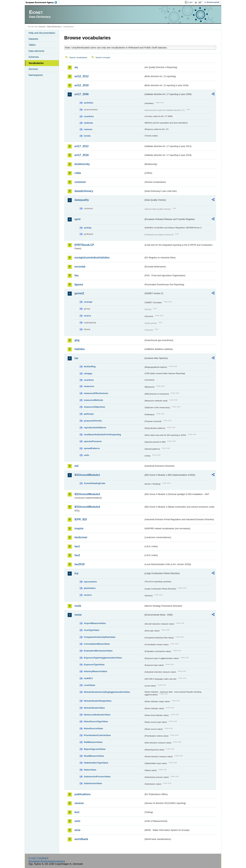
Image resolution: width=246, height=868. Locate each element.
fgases (79, 284)
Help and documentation (42, 33)
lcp (76, 573)
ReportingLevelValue (95, 749)
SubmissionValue (93, 783)
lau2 (77, 555)
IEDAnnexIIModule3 (87, 494)
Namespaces (36, 75)
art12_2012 (82, 76)
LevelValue (90, 685)
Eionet (42, 27)
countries (89, 116)
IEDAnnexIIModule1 (87, 475)
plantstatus (90, 588)
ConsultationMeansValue (97, 644)
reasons (88, 129)
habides (80, 349)
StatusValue (90, 770)
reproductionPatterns (95, 428)
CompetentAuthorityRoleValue (100, 637)
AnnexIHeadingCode (95, 483)
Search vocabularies (78, 57)
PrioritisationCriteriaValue (97, 735)
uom (77, 821)
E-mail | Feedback (38, 858)
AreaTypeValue (92, 630)
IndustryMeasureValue (95, 671)
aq (76, 67)
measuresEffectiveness (96, 393)
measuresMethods (93, 400)
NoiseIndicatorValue (94, 708)
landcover (81, 537)
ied (76, 466)
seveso (79, 803)
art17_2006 (82, 94)
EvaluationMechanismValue (98, 651)
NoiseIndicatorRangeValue (98, 701)
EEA (43, 2)
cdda (78, 173)
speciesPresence (93, 441)
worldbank (81, 839)
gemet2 (79, 293)
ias (76, 358)
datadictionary (84, 191)
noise (78, 615)
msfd (78, 606)
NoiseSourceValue (93, 728)
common (80, 182)
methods (88, 123)
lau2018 (80, 564)
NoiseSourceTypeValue (96, 721)
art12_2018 (82, 85)
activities (89, 103)
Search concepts (103, 57)
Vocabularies (36, 63)
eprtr (78, 219)
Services (33, 69)
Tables (32, 45)
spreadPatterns (92, 448)
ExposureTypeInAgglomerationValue (103, 658)
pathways (89, 414)
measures (89, 386)
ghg (77, 340)
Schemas (34, 57)
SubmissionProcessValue (97, 777)
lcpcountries (90, 582)
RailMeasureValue (93, 742)
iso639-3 (88, 678)
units (87, 455)
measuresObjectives (95, 407)
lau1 (77, 546)
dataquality (82, 200)
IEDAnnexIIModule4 (87, 507)
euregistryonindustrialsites (92, 258)
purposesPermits (93, 421)
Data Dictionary (54, 27)
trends (87, 136)
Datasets (33, 39)
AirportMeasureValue (95, 623)
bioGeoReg (90, 366)
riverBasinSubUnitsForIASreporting (102, 435)
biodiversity (82, 164)
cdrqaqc (88, 373)
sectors (88, 595)
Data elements (36, 51)
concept (88, 302)
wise (77, 830)
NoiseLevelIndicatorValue (97, 715)
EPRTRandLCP (84, 245)
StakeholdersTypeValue (96, 763)
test (77, 812)
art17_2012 (82, 146)
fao (77, 275)
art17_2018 (82, 155)
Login (190, 2)
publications (83, 794)
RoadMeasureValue (94, 756)
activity (88, 228)
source (87, 316)
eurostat (80, 267)
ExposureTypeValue (94, 665)
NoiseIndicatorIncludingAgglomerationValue (107, 692)
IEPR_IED (81, 519)
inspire (79, 528)
